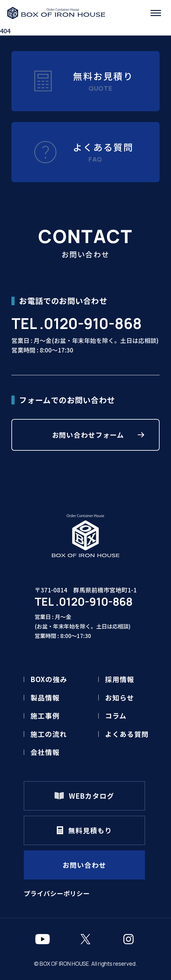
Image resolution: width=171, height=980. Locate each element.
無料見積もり (90, 830)
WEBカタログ (92, 796)
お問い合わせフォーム (88, 435)
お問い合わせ (84, 865)
